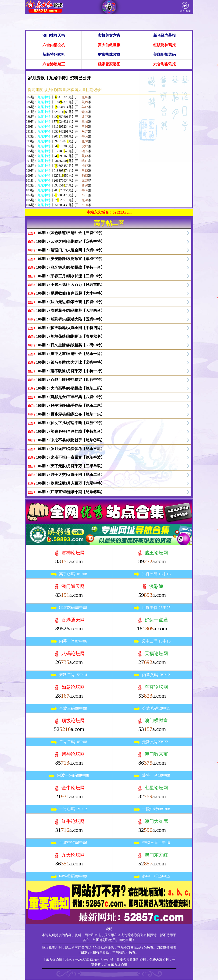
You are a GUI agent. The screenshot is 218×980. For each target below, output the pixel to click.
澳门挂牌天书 (54, 35)
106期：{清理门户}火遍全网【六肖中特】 (70, 250)
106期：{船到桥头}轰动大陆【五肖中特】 (70, 319)
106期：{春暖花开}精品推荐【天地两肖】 (70, 311)
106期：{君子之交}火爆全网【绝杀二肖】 (70, 475)
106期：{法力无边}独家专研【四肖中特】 (70, 302)
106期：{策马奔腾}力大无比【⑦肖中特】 (70, 362)
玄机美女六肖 (109, 35)
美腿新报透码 (164, 54)
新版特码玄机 (54, 54)
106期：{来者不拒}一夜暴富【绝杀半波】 (70, 457)
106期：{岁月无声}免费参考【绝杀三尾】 (70, 449)
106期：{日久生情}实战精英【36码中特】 (70, 345)
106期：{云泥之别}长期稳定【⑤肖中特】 (70, 241)
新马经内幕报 (164, 35)
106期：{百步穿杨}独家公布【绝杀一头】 (70, 414)
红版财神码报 (164, 45)
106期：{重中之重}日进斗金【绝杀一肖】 (70, 354)
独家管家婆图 (109, 64)
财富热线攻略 (109, 54)
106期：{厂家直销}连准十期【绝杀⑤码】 (70, 492)
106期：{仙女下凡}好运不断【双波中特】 (70, 423)
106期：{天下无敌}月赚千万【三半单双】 (70, 466)
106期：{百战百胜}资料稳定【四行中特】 (70, 380)
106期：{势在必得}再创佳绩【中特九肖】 (70, 431)
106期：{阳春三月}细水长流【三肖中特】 (70, 276)
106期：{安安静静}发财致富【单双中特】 (70, 259)
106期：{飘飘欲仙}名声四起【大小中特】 (70, 293)
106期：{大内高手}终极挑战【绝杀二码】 (70, 388)
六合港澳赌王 (54, 64)
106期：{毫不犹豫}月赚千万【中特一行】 (70, 371)
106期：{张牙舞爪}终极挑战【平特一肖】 (70, 267)
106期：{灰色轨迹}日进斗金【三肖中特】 (70, 233)
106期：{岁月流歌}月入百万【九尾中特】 (70, 483)
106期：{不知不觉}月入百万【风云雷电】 (70, 285)
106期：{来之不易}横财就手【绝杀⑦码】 (70, 440)
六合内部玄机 (54, 45)
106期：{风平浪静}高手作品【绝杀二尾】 (70, 406)
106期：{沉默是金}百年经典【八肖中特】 (70, 397)
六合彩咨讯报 (164, 64)
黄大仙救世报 (109, 45)
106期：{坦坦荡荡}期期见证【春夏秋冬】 (70, 336)
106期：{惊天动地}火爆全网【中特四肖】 (70, 328)
